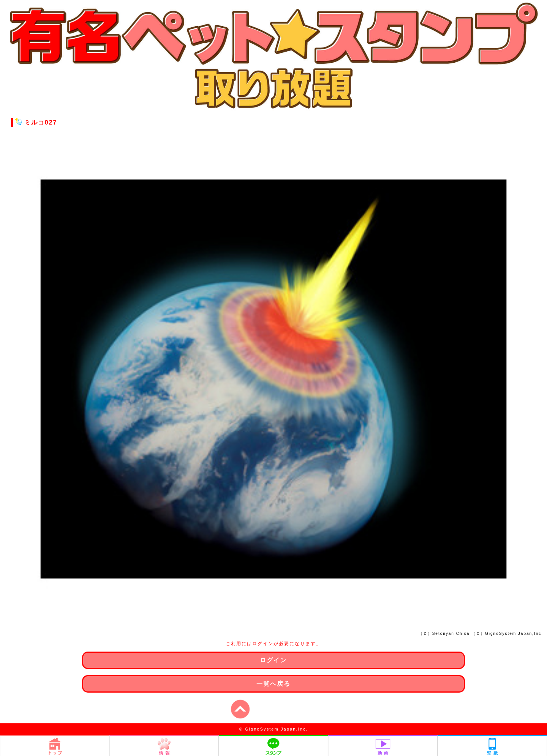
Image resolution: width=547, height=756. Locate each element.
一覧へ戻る (273, 684)
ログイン (273, 660)
